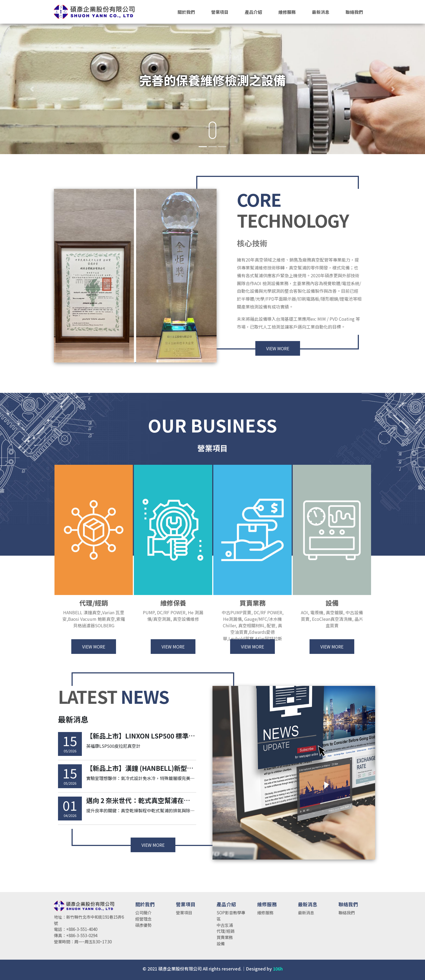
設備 (221, 943)
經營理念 (143, 919)
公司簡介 (143, 912)
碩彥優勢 (143, 925)
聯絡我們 (347, 912)
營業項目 (184, 912)
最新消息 (306, 912)
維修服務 (265, 912)
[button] (32, 89)
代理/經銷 (226, 931)
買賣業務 (225, 937)
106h (278, 969)
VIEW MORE (278, 354)
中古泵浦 (225, 925)
